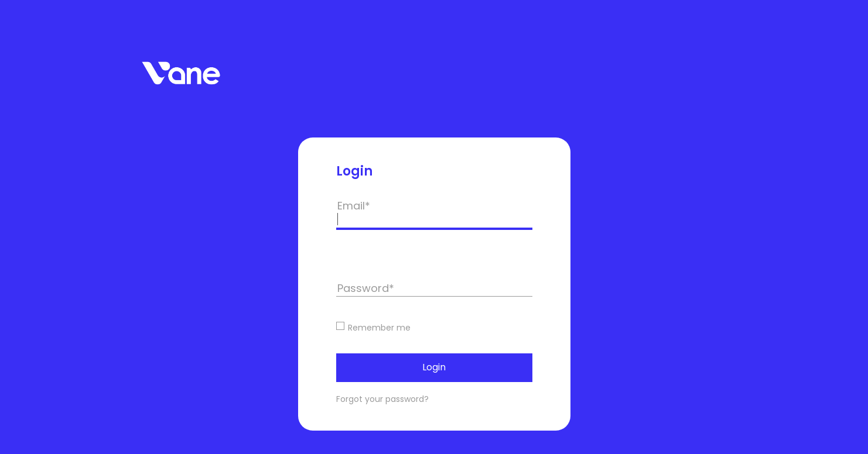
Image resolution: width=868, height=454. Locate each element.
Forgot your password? (382, 399)
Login (434, 367)
